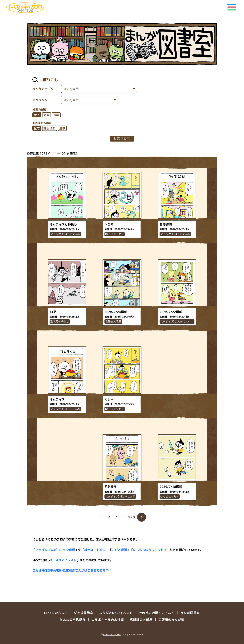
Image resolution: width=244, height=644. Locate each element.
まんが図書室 (190, 613)
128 (132, 517)
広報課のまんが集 (171, 620)
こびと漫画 (119, 550)
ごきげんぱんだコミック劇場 (55, 550)
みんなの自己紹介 (73, 620)
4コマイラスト (66, 560)
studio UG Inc (112, 634)
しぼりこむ (122, 139)
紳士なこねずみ (95, 550)
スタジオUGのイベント (116, 613)
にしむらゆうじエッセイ (150, 550)
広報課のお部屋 (141, 620)
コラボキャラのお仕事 (108, 620)
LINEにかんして (56, 613)
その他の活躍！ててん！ (157, 613)
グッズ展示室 (83, 613)
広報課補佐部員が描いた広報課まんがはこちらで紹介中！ (72, 570)
